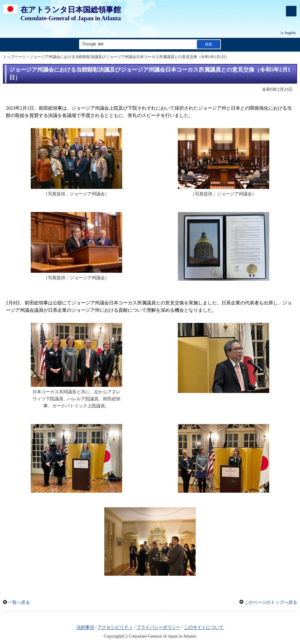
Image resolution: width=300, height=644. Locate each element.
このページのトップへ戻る (271, 602)
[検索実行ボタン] (209, 44)
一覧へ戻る (19, 602)
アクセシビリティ (115, 628)
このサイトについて (204, 628)
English (290, 33)
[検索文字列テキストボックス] (137, 44)
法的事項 (85, 628)
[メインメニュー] (291, 11)
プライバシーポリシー (158, 628)
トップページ (14, 57)
